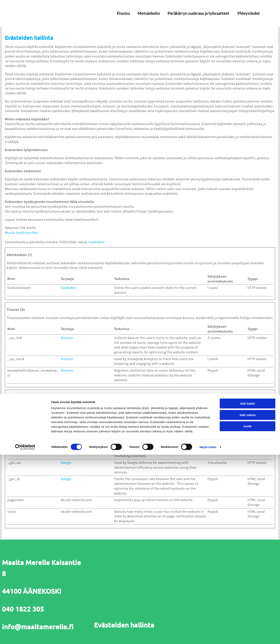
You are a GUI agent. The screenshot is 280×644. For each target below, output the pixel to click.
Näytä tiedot (208, 636)
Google (66, 430)
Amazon (67, 338)
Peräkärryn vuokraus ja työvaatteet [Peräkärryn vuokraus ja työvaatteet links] (198, 13)
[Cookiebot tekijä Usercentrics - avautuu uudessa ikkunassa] (25, 636)
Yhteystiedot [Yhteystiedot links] (248, 13)
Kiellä (248, 616)
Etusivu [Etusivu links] (123, 13)
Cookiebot (96, 242)
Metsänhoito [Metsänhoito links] (149, 13)
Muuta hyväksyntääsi (22, 233)
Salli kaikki (248, 593)
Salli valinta (248, 604)
